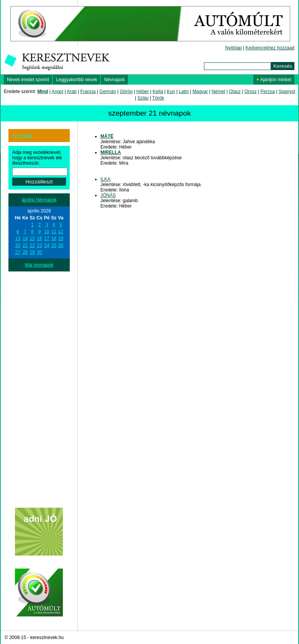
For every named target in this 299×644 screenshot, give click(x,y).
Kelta (158, 92)
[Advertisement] (39, 386)
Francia (88, 92)
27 (18, 252)
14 (25, 239)
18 (54, 239)
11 (54, 232)
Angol (58, 92)
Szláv (143, 98)
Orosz (251, 92)
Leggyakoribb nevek (76, 80)
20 (18, 245)
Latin (184, 92)
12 (61, 232)
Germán (108, 92)
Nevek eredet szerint (28, 80)
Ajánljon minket (274, 80)
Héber (143, 92)
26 (61, 245)
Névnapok (114, 80)
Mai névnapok (39, 265)
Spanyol (287, 92)
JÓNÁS (108, 195)
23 (39, 245)
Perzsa (267, 92)
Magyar (200, 92)
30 (39, 252)
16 (39, 239)
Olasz (235, 92)
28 (25, 252)
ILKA (105, 179)
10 (47, 232)
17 (47, 239)
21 (25, 245)
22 (32, 245)
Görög (126, 92)
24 (47, 245)
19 (61, 239)
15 (32, 239)
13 (18, 239)
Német (218, 92)
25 (54, 245)
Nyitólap (233, 48)
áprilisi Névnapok (39, 200)
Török (158, 98)
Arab (71, 92)
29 (32, 252)
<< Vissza (22, 136)
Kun (171, 92)
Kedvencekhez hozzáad (270, 48)
